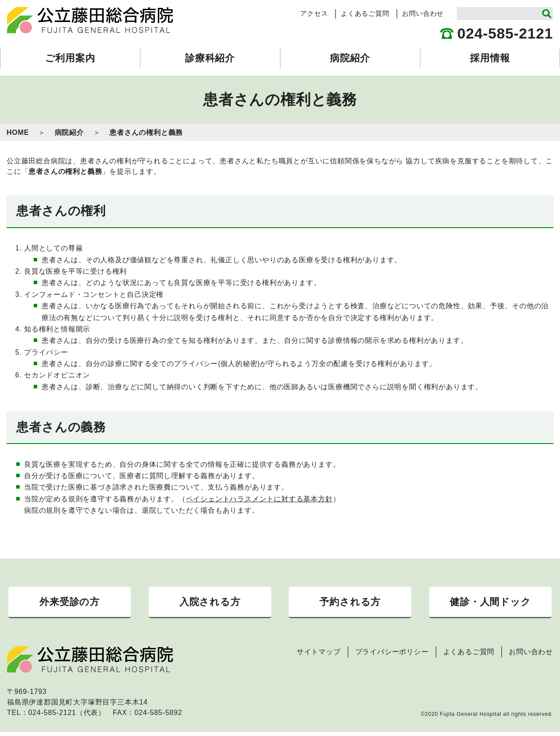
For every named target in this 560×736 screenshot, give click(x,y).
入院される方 (210, 604)
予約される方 (350, 604)
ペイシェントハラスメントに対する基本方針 (259, 499)
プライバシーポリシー (392, 656)
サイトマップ (319, 656)
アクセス (314, 14)
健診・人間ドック (490, 604)
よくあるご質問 (365, 14)
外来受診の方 (70, 604)
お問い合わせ (423, 14)
